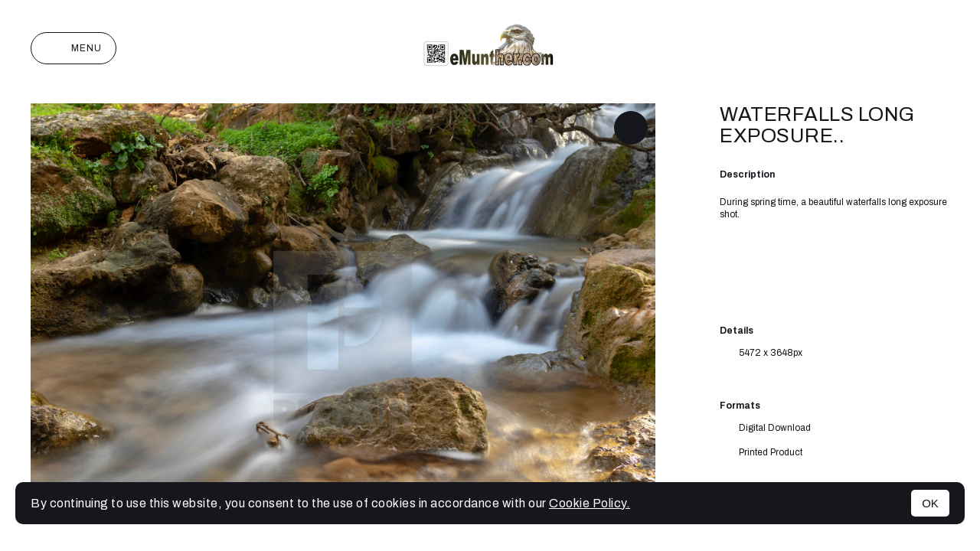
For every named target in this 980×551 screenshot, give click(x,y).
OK (930, 503)
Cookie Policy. (590, 503)
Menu (73, 48)
